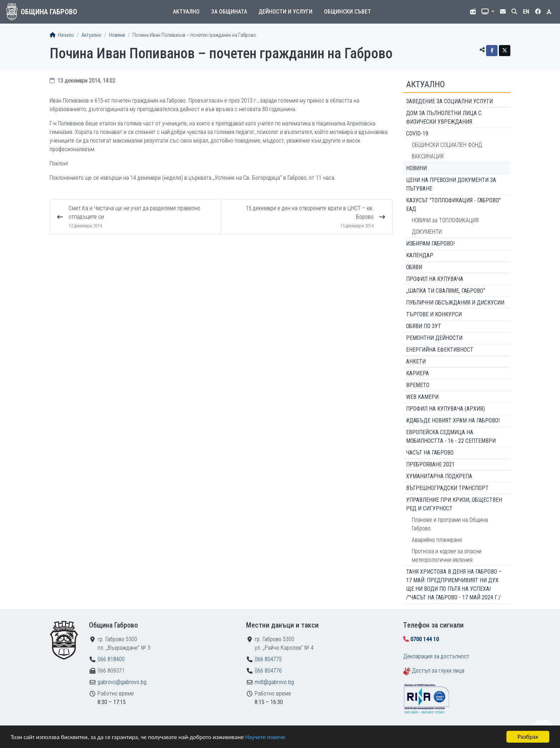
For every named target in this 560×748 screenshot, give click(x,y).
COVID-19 (417, 133)
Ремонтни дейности (434, 338)
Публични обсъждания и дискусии (455, 303)
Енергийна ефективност (440, 350)
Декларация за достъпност (436, 656)
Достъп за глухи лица (438, 671)
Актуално (186, 12)
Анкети (416, 361)
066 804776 (268, 671)
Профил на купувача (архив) (446, 409)
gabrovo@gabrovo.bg (122, 682)
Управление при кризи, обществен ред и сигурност (454, 504)
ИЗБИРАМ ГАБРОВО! (430, 244)
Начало (62, 35)
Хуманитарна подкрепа (439, 476)
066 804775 (268, 659)
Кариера (417, 373)
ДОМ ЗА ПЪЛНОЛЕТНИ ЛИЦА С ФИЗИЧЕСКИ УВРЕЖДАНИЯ (444, 117)
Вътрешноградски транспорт (447, 488)
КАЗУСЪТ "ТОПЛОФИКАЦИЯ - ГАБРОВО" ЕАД (453, 205)
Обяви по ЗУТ (424, 326)
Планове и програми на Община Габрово (450, 524)
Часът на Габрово (430, 453)
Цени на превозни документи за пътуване (451, 184)
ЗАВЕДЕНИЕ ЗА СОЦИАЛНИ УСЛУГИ (449, 101)
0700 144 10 (425, 639)
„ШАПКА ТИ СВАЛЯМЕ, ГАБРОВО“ (446, 291)
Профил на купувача (435, 279)
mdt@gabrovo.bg (274, 682)
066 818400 (111, 659)
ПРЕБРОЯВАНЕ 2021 (430, 464)
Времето (418, 385)
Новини (117, 35)
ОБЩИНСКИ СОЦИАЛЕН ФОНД (447, 145)
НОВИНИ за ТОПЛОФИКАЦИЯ (445, 220)
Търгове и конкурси (434, 314)
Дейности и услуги (286, 12)
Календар (420, 255)
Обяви (414, 267)
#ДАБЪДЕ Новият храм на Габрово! (453, 420)
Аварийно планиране (437, 540)
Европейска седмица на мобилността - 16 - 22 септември (451, 437)
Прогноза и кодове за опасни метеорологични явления (447, 556)
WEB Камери (422, 397)
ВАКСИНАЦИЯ (428, 156)
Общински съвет (347, 12)
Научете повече (265, 737)
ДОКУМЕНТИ (427, 232)
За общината (229, 12)
